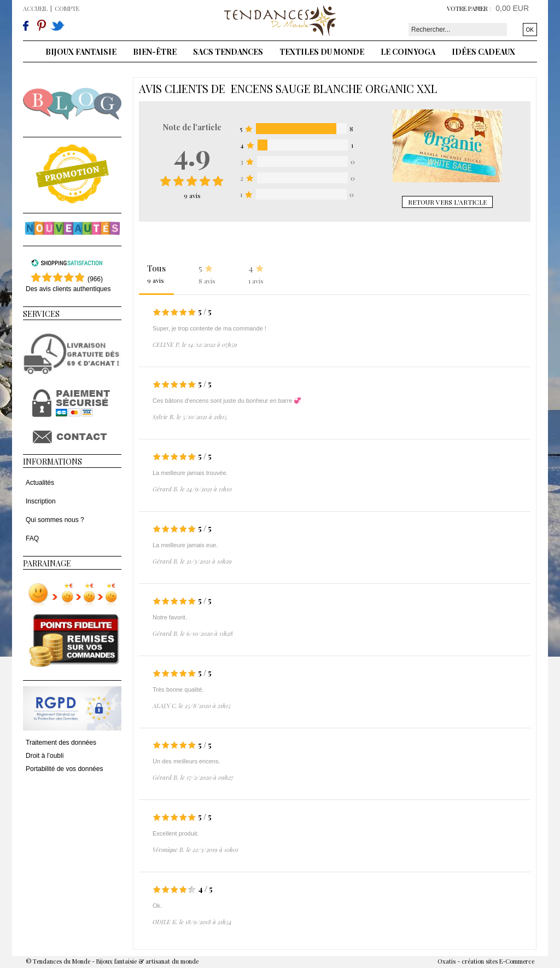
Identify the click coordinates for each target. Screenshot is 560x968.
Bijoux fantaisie (81, 52)
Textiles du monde (322, 52)
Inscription (41, 501)
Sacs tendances (228, 52)
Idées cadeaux (483, 52)
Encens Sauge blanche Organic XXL (334, 88)
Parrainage (47, 563)
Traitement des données (61, 743)
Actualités (40, 483)
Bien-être (155, 52)
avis (192, 195)
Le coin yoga (408, 52)
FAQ (32, 538)
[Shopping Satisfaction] (67, 265)
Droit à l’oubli (45, 756)
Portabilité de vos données (64, 769)
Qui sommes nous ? (55, 520)
